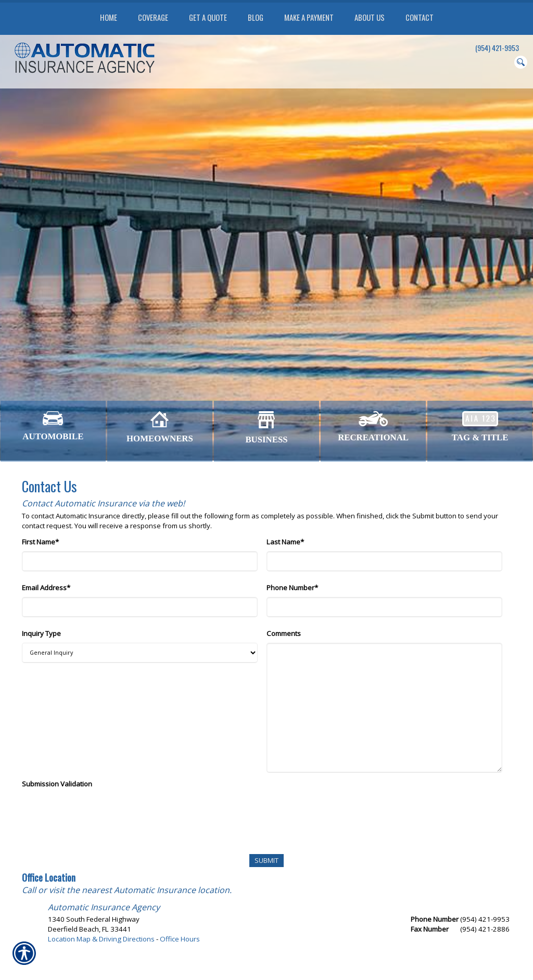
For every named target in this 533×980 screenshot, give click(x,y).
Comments (284, 633)
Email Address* (46, 588)
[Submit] (266, 861)
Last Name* (285, 542)
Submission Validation (57, 784)
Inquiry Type (41, 633)
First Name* (40, 542)
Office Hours (180, 939)
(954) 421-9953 (497, 48)
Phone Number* (292, 588)
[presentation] (101, 813)
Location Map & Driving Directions (101, 939)
